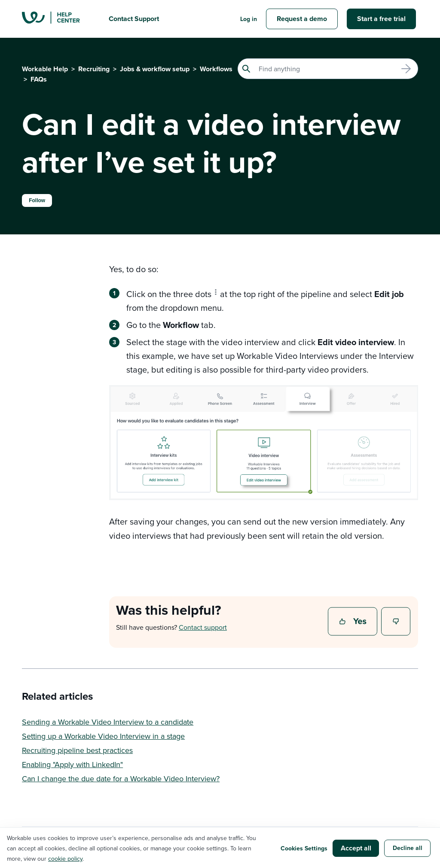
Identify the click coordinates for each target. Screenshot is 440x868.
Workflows (216, 69)
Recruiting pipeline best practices (77, 750)
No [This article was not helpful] (396, 622)
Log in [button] (249, 19)
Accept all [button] (356, 848)
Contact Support (134, 19)
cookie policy (65, 859)
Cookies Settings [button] (304, 848)
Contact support (203, 627)
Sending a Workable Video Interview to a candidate (108, 722)
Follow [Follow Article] (37, 200)
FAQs (39, 79)
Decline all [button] (408, 848)
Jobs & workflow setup (155, 69)
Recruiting (94, 69)
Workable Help (45, 69)
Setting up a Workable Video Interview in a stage (103, 736)
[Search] (328, 69)
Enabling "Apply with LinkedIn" (72, 764)
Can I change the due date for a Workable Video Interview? (121, 778)
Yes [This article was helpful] (354, 622)
